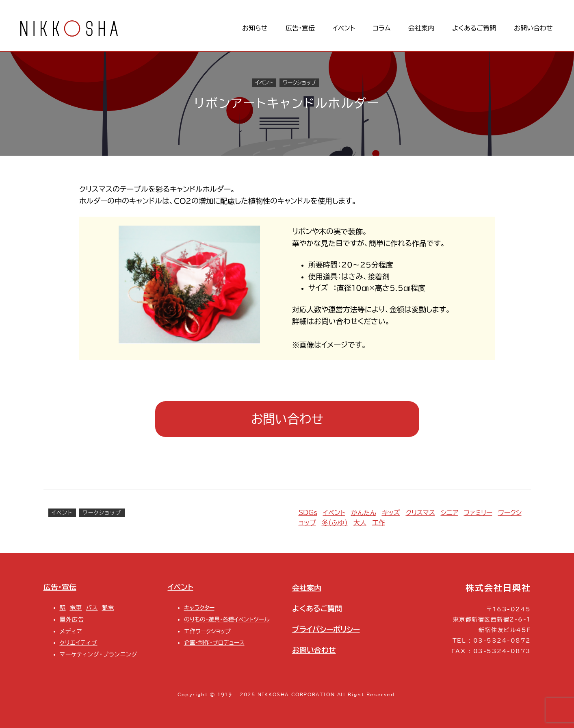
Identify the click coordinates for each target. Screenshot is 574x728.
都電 (108, 607)
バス (92, 607)
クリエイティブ (79, 642)
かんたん (364, 513)
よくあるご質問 (317, 608)
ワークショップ (299, 83)
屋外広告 (72, 619)
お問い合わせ (287, 419)
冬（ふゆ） (335, 523)
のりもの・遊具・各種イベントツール (227, 619)
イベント (264, 83)
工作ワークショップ (207, 631)
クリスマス (420, 513)
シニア (449, 513)
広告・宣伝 (60, 587)
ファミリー (478, 513)
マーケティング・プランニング (99, 654)
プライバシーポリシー (326, 629)
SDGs (308, 513)
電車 (76, 607)
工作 (379, 523)
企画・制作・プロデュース (214, 642)
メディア (71, 631)
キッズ (391, 513)
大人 (360, 523)
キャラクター (199, 607)
